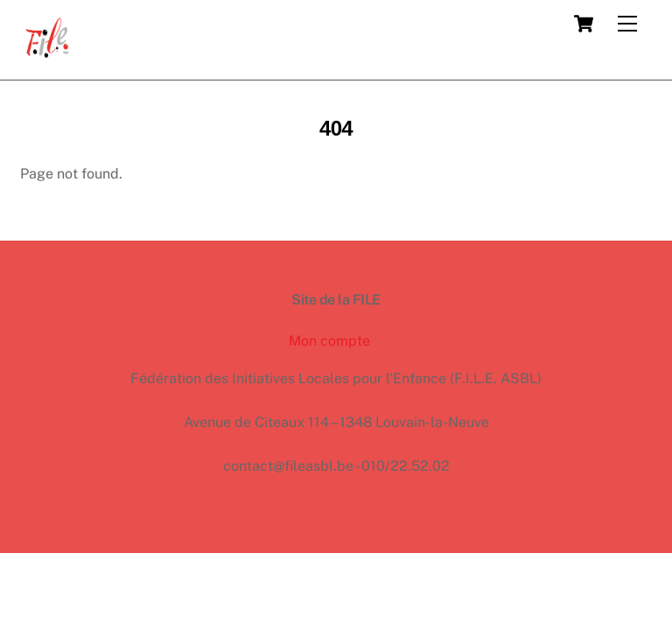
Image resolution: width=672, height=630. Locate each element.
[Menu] (627, 24)
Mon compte (329, 341)
